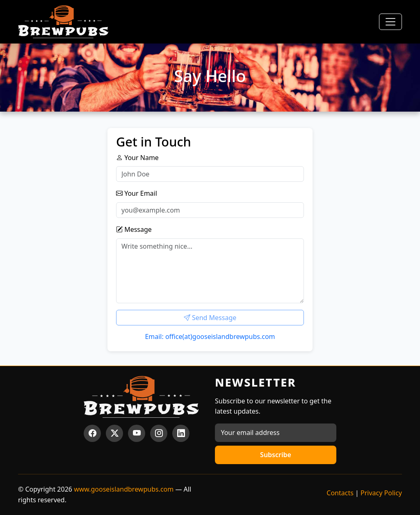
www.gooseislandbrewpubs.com (124, 489)
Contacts (340, 493)
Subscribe (276, 455)
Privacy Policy (381, 493)
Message (134, 229)
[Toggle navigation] (390, 22)
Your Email (137, 193)
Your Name (137, 158)
